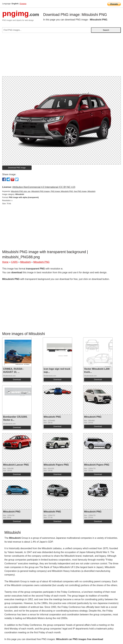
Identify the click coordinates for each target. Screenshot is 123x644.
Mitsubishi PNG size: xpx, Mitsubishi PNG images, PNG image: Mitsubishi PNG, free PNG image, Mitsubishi (53, 191)
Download (17, 380)
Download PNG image (17, 168)
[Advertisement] (61, 56)
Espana (23, 4)
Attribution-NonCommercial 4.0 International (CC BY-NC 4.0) (44, 187)
